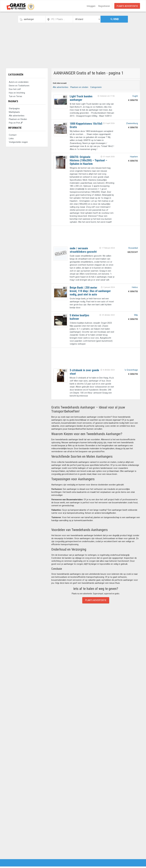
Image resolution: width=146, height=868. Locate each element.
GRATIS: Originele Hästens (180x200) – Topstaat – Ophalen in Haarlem (88, 160)
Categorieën (16, 75)
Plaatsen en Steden (18, 119)
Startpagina (14, 108)
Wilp (136, 315)
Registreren (104, 6)
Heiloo (135, 287)
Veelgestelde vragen (18, 142)
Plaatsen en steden (79, 87)
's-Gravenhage (131, 370)
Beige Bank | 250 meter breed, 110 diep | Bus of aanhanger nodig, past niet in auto (90, 291)
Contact (13, 135)
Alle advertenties (17, 116)
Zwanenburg (132, 123)
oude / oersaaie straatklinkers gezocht (83, 250)
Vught (135, 96)
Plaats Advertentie (127, 6)
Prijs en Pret (16, 123)
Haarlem (134, 157)
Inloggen (91, 6)
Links (11, 138)
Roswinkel (133, 248)
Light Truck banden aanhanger (81, 98)
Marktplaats (14, 112)
